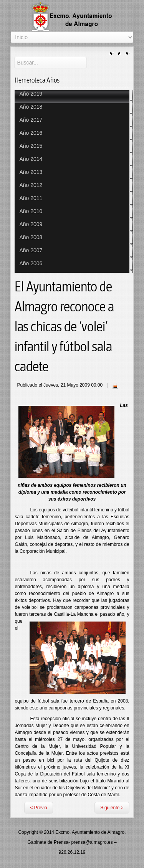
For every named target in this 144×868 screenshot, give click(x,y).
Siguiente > (112, 808)
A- (127, 54)
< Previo (38, 808)
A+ (113, 54)
